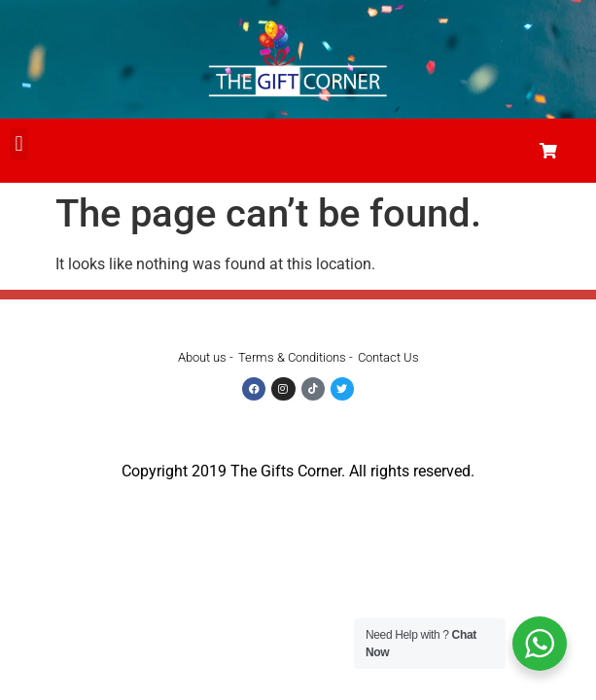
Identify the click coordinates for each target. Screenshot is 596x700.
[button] (19, 144)
